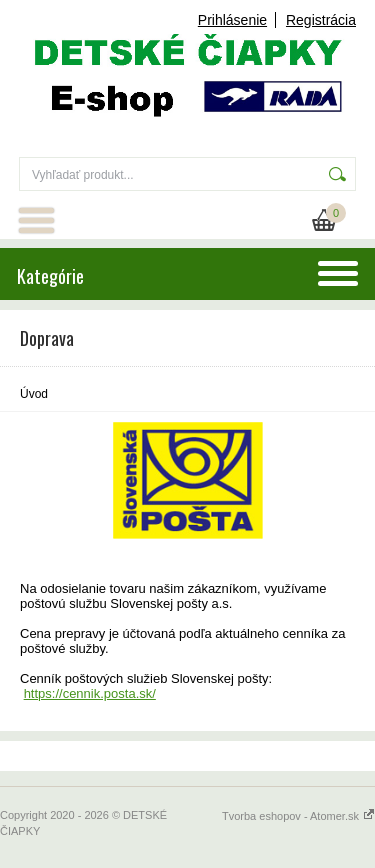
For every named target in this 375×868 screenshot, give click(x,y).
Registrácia (321, 20)
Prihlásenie (232, 20)
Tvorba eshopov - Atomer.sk (298, 816)
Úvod (34, 394)
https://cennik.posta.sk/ (90, 693)
